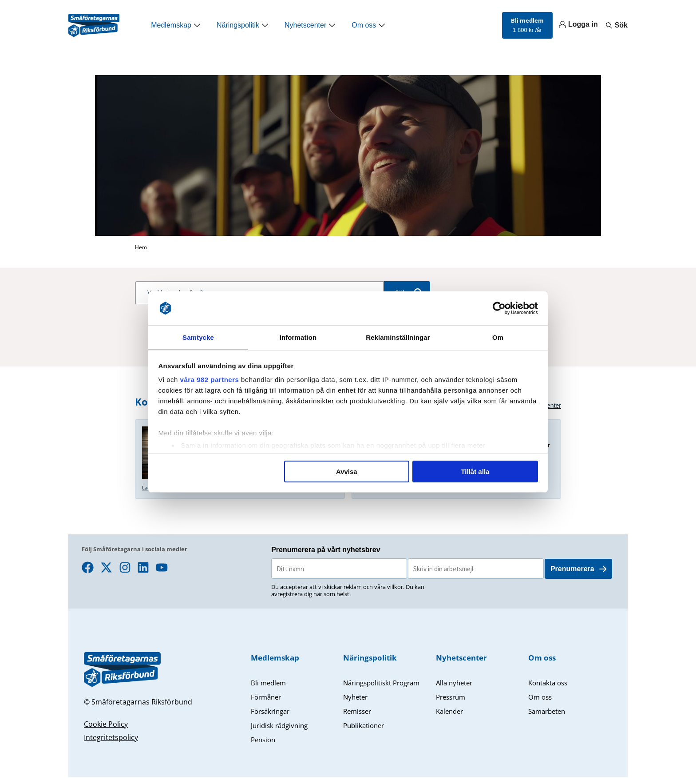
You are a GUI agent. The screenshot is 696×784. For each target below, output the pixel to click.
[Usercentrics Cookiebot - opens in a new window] (499, 308)
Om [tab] (498, 337)
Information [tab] (298, 337)
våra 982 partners (210, 380)
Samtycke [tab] (198, 337)
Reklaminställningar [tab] (398, 337)
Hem (141, 247)
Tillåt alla (475, 472)
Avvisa (347, 472)
